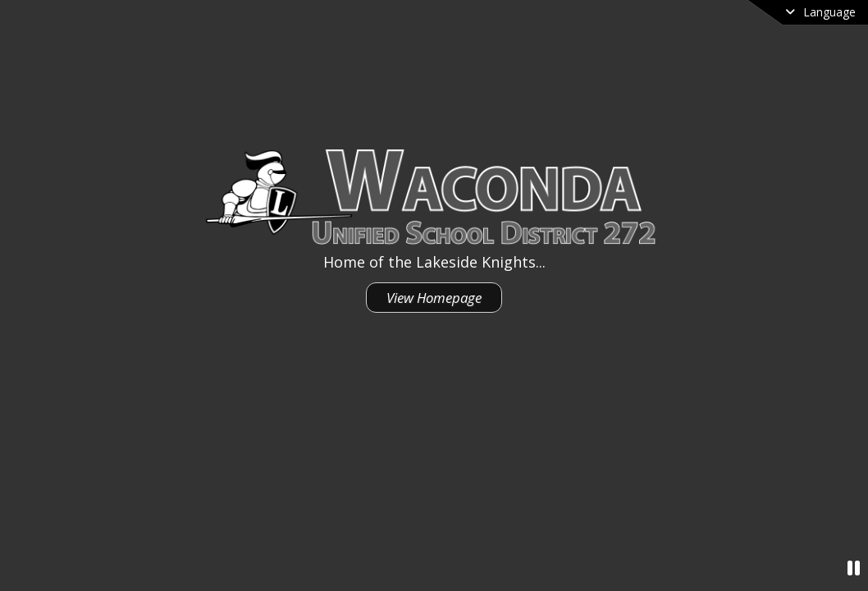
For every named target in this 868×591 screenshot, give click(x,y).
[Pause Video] (854, 568)
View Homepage (434, 298)
